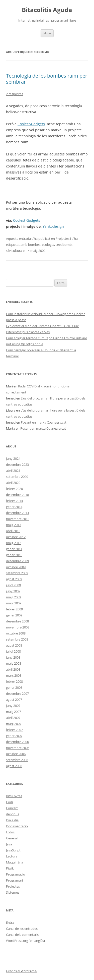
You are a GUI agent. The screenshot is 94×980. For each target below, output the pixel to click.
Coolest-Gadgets (31, 124)
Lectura (12, 856)
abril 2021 (13, 471)
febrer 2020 (14, 489)
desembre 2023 (17, 465)
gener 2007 (14, 736)
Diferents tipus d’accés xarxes (28, 332)
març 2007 (14, 724)
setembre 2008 (17, 639)
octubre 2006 (16, 754)
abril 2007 (13, 718)
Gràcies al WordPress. (21, 971)
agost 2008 (14, 645)
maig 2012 (14, 543)
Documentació (17, 826)
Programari (14, 880)
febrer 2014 (14, 501)
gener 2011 (14, 549)
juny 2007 (13, 706)
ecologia (48, 245)
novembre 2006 (18, 748)
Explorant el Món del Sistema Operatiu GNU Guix (42, 326)
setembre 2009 (17, 573)
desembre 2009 (17, 561)
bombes (34, 245)
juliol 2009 (13, 585)
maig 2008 (14, 663)
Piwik (10, 868)
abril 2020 (13, 483)
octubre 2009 (16, 567)
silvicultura (14, 251)
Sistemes (13, 892)
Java (9, 844)
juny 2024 (13, 458)
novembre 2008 (18, 627)
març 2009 (14, 603)
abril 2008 (13, 669)
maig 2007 (14, 712)
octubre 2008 (16, 633)
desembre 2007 (17, 694)
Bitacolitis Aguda (47, 10)
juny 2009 (13, 591)
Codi (9, 802)
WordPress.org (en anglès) (25, 941)
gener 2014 (14, 507)
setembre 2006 (17, 760)
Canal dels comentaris (22, 935)
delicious (13, 814)
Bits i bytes (14, 796)
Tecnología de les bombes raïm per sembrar (47, 79)
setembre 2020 (17, 477)
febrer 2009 (14, 609)
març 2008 (14, 675)
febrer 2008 (14, 681)
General (12, 838)
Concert (12, 808)
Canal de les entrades (22, 929)
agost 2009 (14, 579)
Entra (10, 923)
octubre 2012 (16, 537)
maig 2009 (14, 597)
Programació (16, 874)
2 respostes (15, 94)
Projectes (63, 239)
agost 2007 (14, 700)
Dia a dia (12, 820)
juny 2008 (13, 657)
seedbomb (64, 245)
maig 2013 (14, 525)
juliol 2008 (13, 651)
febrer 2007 (14, 730)
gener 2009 (14, 615)
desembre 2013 (17, 513)
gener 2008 (14, 687)
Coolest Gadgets (27, 220)
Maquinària (15, 862)
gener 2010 (14, 555)
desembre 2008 (17, 621)
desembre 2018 (17, 495)
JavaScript (13, 850)
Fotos (10, 832)
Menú (47, 33)
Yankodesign (53, 226)
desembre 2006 (17, 742)
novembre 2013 (18, 519)
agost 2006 (14, 766)
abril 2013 (13, 531)
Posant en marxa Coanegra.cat (44, 422)
